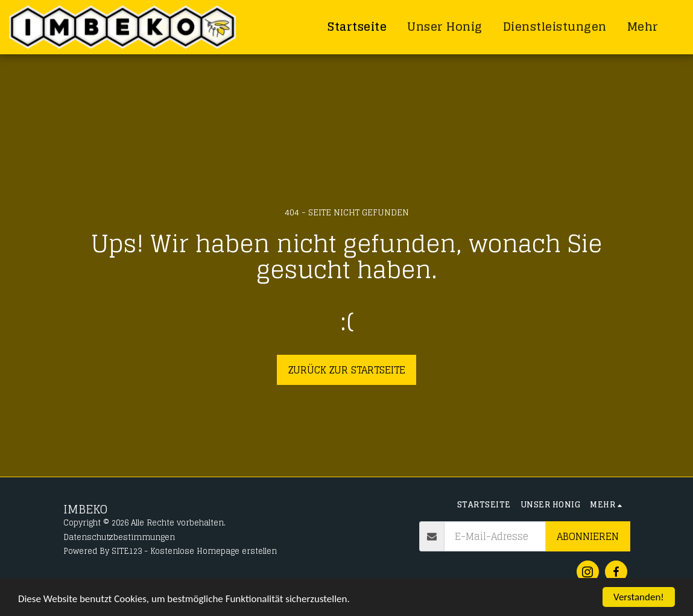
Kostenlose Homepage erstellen (214, 551)
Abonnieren (588, 536)
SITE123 (127, 551)
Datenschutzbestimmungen (119, 537)
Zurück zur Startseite (347, 370)
